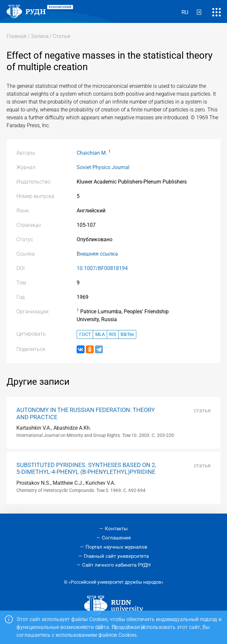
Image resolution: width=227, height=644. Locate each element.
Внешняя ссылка (97, 254)
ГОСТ (85, 334)
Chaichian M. (92, 153)
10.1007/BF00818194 (102, 268)
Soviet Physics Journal (103, 167)
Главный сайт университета (116, 556)
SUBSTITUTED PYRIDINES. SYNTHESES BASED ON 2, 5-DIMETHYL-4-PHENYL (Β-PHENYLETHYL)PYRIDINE (86, 468)
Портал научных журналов (116, 547)
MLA (100, 334)
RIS (113, 334)
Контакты (116, 529)
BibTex (127, 334)
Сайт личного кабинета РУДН (116, 565)
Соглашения (116, 538)
